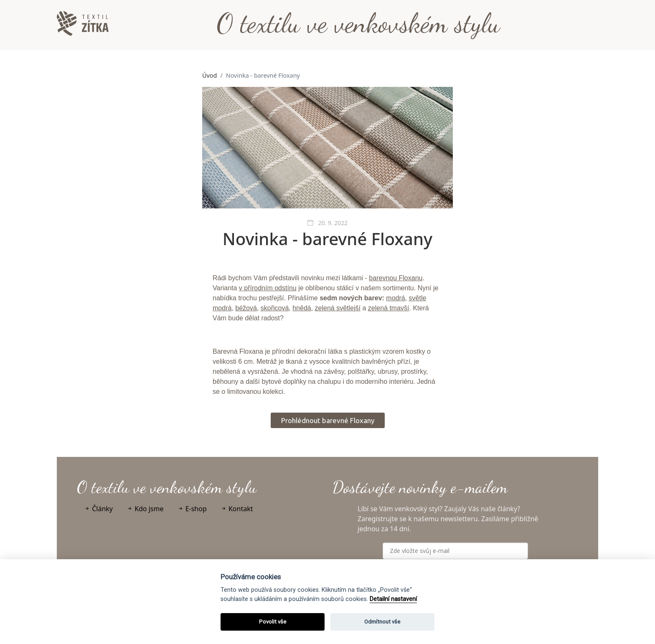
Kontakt (237, 509)
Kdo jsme (145, 509)
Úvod (209, 75)
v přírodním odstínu (268, 288)
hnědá (302, 308)
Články (98, 509)
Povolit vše (273, 622)
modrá (395, 298)
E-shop (192, 509)
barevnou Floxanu (396, 278)
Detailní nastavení (393, 599)
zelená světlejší (338, 308)
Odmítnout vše (382, 622)
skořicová (275, 308)
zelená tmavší (389, 308)
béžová (246, 308)
